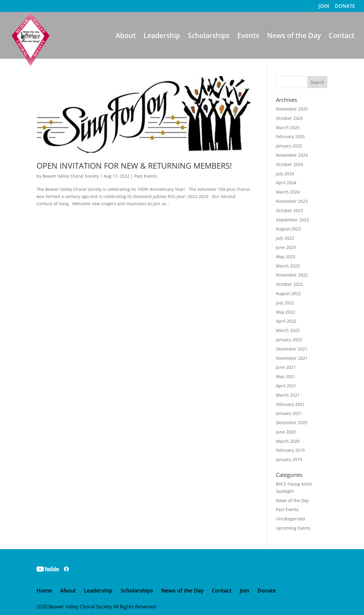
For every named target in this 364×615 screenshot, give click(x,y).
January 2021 (289, 413)
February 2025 (290, 136)
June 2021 (286, 367)
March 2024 (288, 192)
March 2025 (288, 127)
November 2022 (292, 275)
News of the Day (294, 37)
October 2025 (289, 118)
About (126, 37)
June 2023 (286, 247)
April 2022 (286, 321)
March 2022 (288, 330)
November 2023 (292, 201)
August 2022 (288, 293)
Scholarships (209, 37)
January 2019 (289, 459)
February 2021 (290, 404)
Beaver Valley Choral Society (71, 176)
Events (248, 37)
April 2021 (286, 386)
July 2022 (285, 303)
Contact (342, 37)
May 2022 (286, 312)
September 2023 (292, 220)
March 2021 (288, 395)
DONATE (345, 6)
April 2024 (286, 183)
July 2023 (285, 238)
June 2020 (286, 432)
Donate (267, 590)
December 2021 (292, 349)
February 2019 (290, 450)
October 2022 (289, 284)
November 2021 (292, 358)
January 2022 (289, 340)
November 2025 (292, 109)
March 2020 (288, 441)
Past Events (146, 176)
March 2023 (288, 266)
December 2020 (292, 423)
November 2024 (292, 155)
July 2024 (285, 174)
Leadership (162, 37)
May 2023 (286, 257)
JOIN (324, 6)
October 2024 (289, 164)
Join (244, 590)
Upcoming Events (293, 528)
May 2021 (286, 376)
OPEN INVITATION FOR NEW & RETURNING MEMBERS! (134, 166)
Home (44, 590)
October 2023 (289, 210)
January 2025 (289, 146)
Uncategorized (290, 519)
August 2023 (288, 229)
